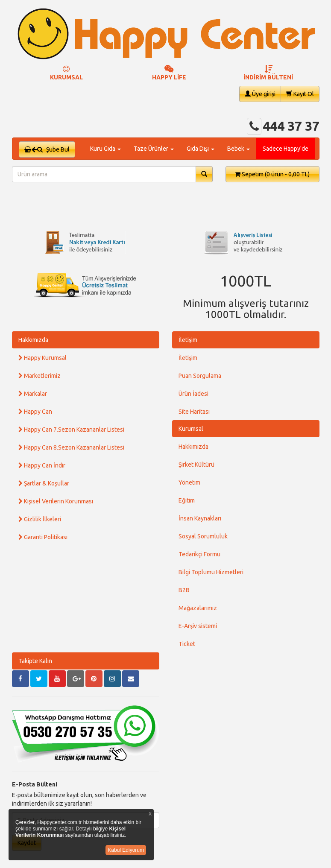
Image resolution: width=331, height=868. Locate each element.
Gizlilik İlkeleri (40, 519)
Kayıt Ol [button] (300, 94)
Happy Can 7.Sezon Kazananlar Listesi (71, 430)
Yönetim (189, 482)
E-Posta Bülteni (35, 784)
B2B (184, 590)
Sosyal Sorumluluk (203, 536)
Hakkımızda (33, 340)
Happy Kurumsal (42, 358)
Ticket (187, 644)
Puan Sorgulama (200, 376)
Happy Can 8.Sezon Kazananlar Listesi (71, 447)
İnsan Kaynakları (200, 518)
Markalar (33, 394)
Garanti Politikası (43, 537)
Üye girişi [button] (260, 94)
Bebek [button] (239, 149)
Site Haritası (194, 412)
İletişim (188, 340)
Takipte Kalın (35, 661)
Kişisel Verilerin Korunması (56, 501)
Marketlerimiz (40, 376)
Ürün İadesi (193, 394)
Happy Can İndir (42, 465)
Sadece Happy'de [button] (286, 149)
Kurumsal (191, 429)
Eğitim (187, 500)
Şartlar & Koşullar (44, 483)
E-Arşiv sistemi (198, 626)
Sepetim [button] (272, 174)
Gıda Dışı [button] (201, 149)
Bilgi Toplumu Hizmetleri (211, 572)
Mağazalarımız (198, 608)
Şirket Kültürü (196, 465)
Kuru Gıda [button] (105, 149)
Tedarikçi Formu (199, 554)
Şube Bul (47, 149)
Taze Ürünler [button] (154, 149)
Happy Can (35, 412)
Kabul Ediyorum (126, 850)
